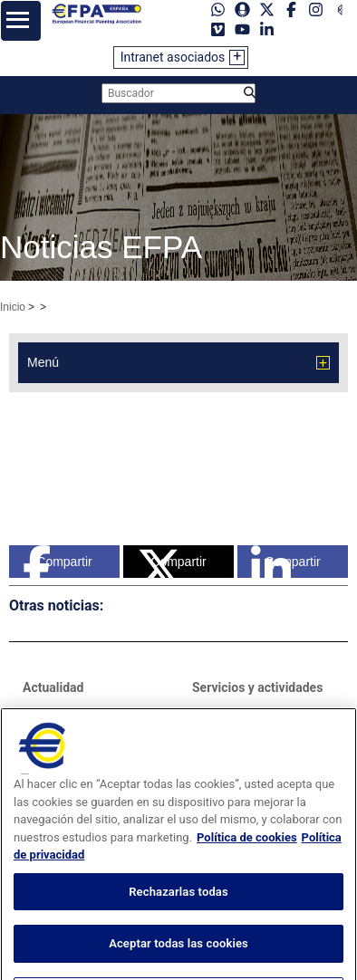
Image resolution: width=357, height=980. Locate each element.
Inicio (13, 307)
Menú (43, 362)
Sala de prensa (66, 714)
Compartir (58, 562)
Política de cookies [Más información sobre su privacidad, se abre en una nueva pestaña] (247, 861)
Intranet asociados (173, 57)
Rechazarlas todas (178, 915)
